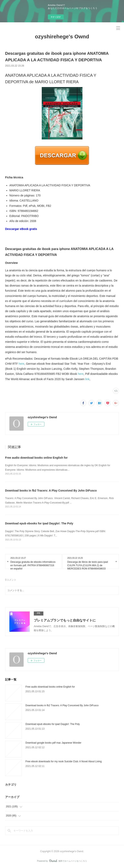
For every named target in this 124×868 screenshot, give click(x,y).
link (87, 379)
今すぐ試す (56, 17)
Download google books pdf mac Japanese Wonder (53, 743)
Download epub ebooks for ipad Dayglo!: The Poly (39, 523)
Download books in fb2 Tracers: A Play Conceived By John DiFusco (51, 491)
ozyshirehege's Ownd (62, 37)
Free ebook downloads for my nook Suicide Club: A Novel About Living (64, 761)
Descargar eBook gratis (21, 229)
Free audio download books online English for (36, 458)
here (22, 364)
